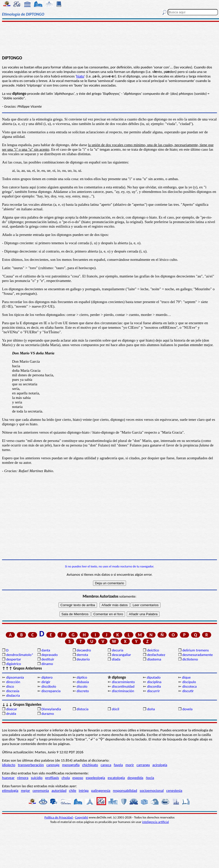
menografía (71, 765)
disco (10, 686)
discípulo (189, 682)
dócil (116, 709)
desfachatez (156, 655)
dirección (13, 682)
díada (116, 659)
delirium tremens (195, 650)
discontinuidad (123, 686)
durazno (48, 714)
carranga (143, 765)
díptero (47, 677)
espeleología (95, 778)
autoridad (59, 791)
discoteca (189, 686)
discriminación (123, 691)
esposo (78, 778)
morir (130, 765)
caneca (106, 765)
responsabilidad (125, 791)
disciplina (154, 682)
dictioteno (190, 659)
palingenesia (101, 791)
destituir (48, 659)
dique (186, 677)
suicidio (37, 778)
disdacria (13, 695)
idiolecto (9, 765)
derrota (82, 655)
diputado (154, 677)
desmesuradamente (197, 655)
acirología (160, 765)
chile (73, 791)
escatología (116, 778)
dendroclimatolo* (20, 655)
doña (151, 709)
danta (46, 650)
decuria (118, 650)
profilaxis (52, 778)
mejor (25, 791)
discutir (188, 691)
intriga (84, 791)
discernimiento (123, 682)
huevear (8, 778)
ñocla (150, 778)
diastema (154, 659)
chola (66, 778)
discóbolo (49, 686)
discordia (154, 686)
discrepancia (51, 691)
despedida (135, 778)
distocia (83, 709)
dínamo (47, 664)
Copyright (82, 817)
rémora (23, 778)
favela (118, 765)
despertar (13, 659)
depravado (50, 655)
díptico (82, 677)
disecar (11, 709)
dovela (187, 709)
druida (11, 714)
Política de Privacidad (59, 817)
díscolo (82, 686)
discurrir (154, 691)
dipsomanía (15, 677)
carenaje (53, 765)
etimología (10, 791)
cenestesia (174, 791)
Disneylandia (51, 709)
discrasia (13, 691)
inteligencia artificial (155, 822)
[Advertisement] (110, 38)
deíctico (153, 650)
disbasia (83, 682)
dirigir (46, 682)
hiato (80, 76)
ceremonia (41, 791)
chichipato (90, 765)
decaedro (84, 650)
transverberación (31, 765)
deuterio (83, 659)
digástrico (13, 664)
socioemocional (152, 791)
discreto (83, 691)
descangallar (121, 655)
